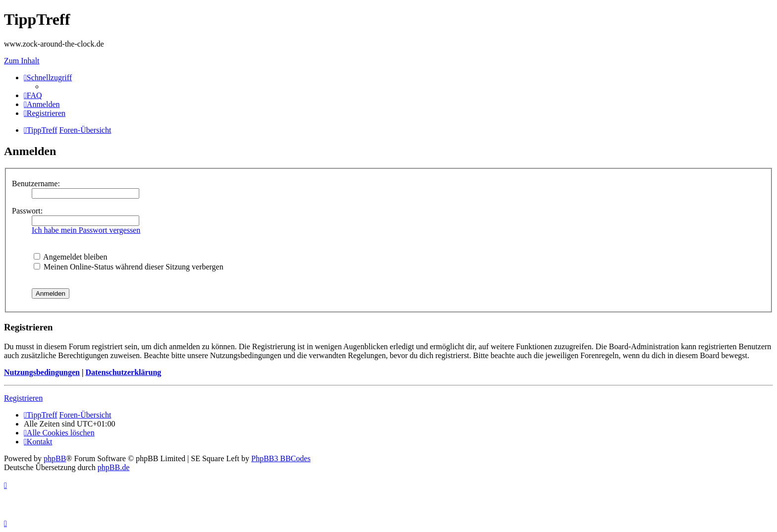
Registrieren (23, 398)
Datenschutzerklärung (123, 372)
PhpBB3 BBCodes (281, 458)
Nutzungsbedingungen (42, 372)
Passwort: (27, 211)
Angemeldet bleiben (70, 257)
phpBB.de (113, 467)
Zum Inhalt (22, 61)
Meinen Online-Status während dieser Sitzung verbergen (129, 267)
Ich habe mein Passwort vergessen (86, 230)
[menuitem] (33, 95)
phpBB (55, 458)
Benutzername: (36, 184)
